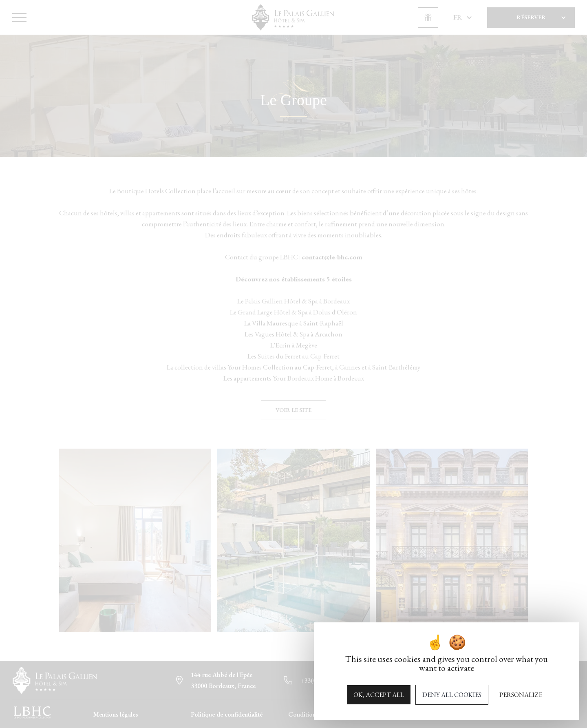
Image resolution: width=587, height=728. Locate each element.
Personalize (521, 695)
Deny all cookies (452, 695)
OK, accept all (379, 695)
